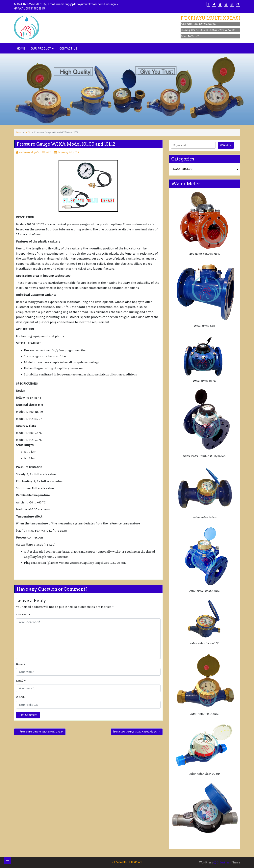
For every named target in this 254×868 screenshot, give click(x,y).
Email (21, 681)
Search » (226, 145)
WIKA (28, 133)
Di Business (222, 862)
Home (19, 132)
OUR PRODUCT (41, 48)
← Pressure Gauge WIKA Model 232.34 (40, 732)
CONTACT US (68, 48)
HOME (21, 48)
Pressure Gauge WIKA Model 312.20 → (137, 732)
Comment (23, 615)
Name (21, 664)
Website (21, 697)
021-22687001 (33, 4)
